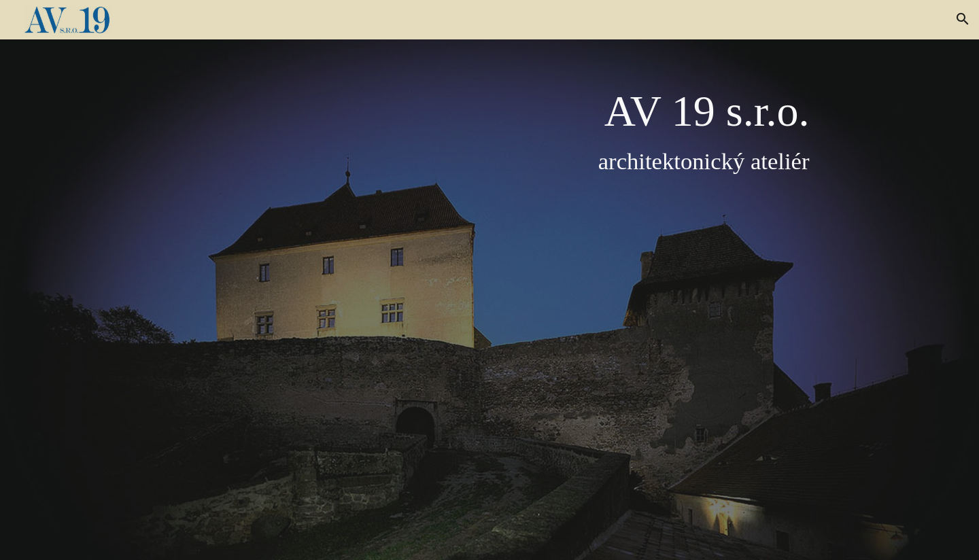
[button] (963, 19)
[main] (523, 299)
